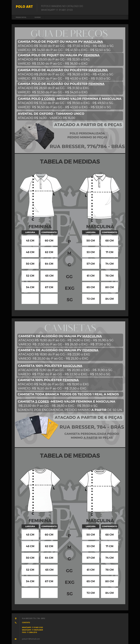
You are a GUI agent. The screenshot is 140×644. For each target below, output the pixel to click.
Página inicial (21, 17)
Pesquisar (123, 6)
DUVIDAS (38, 17)
